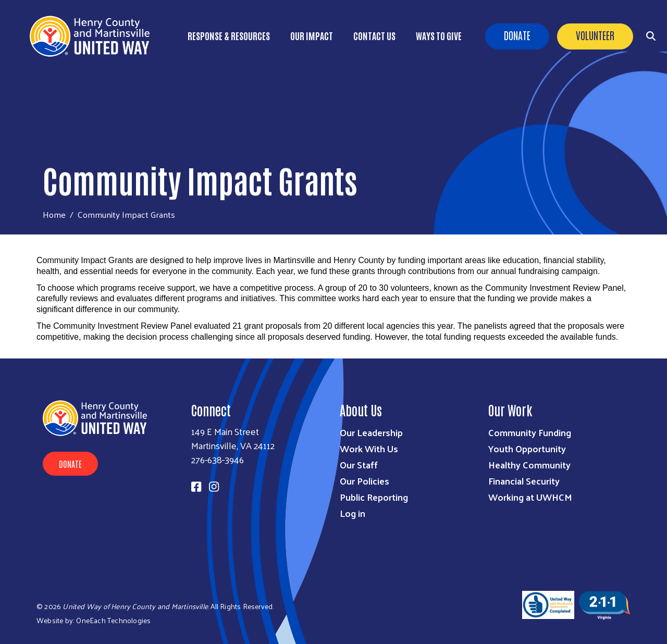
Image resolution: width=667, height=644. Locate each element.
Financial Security (524, 481)
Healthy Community (529, 465)
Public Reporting (374, 497)
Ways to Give (439, 35)
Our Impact (312, 35)
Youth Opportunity (527, 448)
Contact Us (374, 35)
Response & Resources (229, 35)
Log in (353, 513)
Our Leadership (371, 432)
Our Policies (365, 481)
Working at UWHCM (530, 497)
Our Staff (359, 465)
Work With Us (369, 448)
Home (54, 214)
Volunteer (595, 35)
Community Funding (530, 432)
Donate (517, 35)
